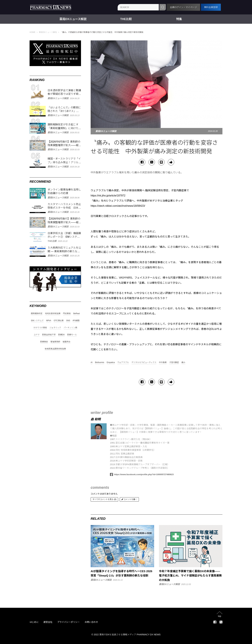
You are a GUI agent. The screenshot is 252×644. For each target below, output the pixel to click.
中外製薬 (163, 362)
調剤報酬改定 (37, 314)
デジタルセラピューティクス (144, 362)
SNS (68, 321)
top (219, 616)
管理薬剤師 (55, 342)
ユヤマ (37, 335)
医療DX (61, 335)
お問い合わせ (91, 622)
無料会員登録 (211, 7)
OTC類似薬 (59, 321)
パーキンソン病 (70, 328)
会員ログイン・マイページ (183, 7)
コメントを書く (129, 499)
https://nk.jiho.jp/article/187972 (108, 196)
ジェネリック (55, 328)
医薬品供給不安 (49, 335)
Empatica (111, 362)
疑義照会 (67, 342)
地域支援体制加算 (53, 314)
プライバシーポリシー (68, 622)
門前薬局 (67, 314)
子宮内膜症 (174, 362)
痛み (183, 362)
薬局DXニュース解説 (73, 19)
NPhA (49, 321)
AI (92, 362)
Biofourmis (100, 362)
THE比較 (126, 19)
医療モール (72, 335)
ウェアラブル (123, 362)
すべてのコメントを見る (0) (104, 499)
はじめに (34, 622)
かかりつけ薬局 (40, 328)
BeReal (76, 314)
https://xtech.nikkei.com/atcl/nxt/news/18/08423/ (118, 206)
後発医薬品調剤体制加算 (55, 349)
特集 (179, 19)
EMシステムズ (37, 321)
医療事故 (44, 342)
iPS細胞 (76, 321)
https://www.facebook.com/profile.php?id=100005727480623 (142, 475)
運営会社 (48, 622)
